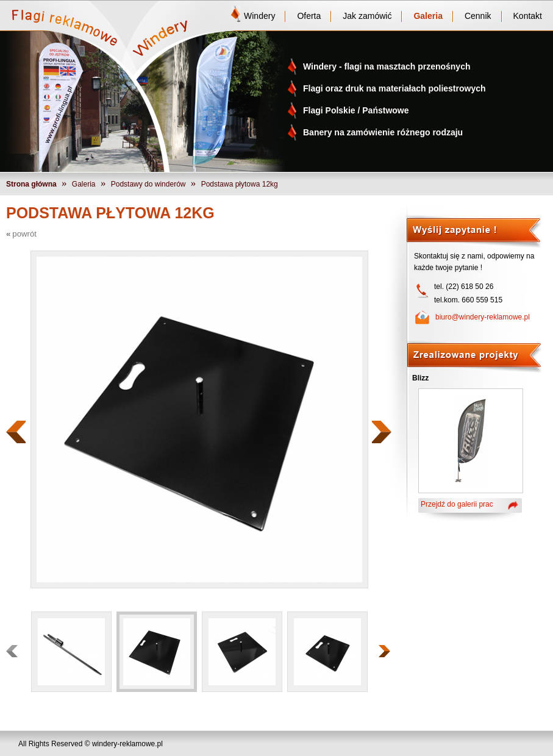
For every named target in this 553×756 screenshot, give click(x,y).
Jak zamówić (367, 16)
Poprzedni (16, 432)
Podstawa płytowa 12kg (240, 184)
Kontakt (528, 16)
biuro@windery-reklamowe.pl (483, 317)
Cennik (478, 16)
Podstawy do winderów (148, 184)
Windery (259, 16)
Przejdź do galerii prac (457, 504)
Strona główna (31, 184)
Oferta (309, 16)
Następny (382, 432)
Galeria (428, 16)
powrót (24, 234)
